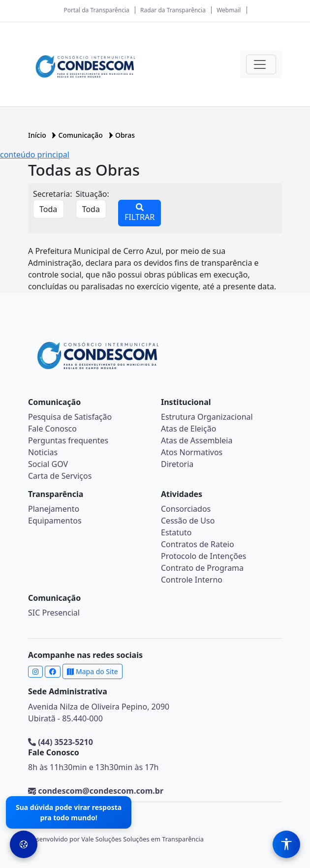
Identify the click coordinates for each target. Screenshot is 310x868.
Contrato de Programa (202, 568)
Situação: (93, 194)
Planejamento (54, 509)
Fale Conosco (52, 429)
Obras (125, 135)
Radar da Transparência (173, 10)
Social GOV (48, 464)
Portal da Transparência (96, 10)
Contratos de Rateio (198, 544)
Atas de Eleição (188, 429)
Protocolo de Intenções (204, 556)
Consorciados (186, 509)
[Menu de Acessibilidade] (286, 844)
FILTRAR (139, 213)
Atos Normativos (192, 452)
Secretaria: (53, 194)
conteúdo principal (35, 155)
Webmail (229, 10)
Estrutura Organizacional (207, 417)
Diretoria (177, 464)
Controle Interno (192, 580)
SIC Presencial (54, 613)
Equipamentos (55, 521)
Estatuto (176, 532)
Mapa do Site (92, 671)
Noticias (43, 452)
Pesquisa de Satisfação (70, 417)
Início (38, 135)
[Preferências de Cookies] (24, 844)
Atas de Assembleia (197, 440)
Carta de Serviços (60, 476)
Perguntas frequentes (68, 440)
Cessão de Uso (188, 521)
